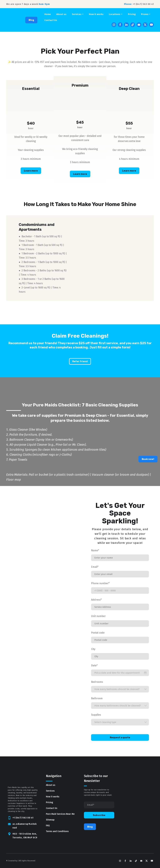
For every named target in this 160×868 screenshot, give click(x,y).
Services (77, 14)
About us (61, 14)
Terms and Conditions (57, 831)
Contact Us (51, 20)
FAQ (48, 826)
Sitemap (50, 820)
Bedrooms (97, 682)
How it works (96, 14)
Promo (145, 14)
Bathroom (97, 698)
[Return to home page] (11, 20)
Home (48, 14)
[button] (31, 20)
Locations (115, 14)
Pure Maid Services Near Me (60, 814)
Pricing (132, 14)
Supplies (96, 715)
